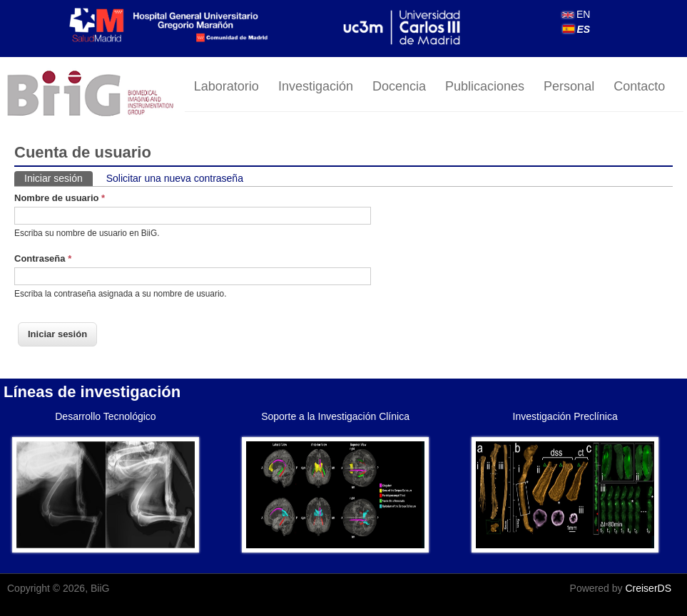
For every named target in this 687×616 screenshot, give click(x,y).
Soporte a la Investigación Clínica (335, 416)
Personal (569, 86)
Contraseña (43, 258)
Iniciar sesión (58, 178)
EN (576, 14)
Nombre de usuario (60, 198)
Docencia (399, 86)
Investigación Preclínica (565, 416)
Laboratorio (227, 86)
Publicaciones (485, 86)
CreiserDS (648, 588)
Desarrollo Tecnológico (105, 416)
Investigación (316, 86)
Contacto (639, 86)
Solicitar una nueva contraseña (175, 178)
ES (577, 29)
